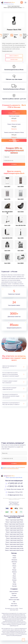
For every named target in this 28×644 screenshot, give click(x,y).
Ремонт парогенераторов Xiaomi (14, 522)
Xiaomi (14, 558)
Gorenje (14, 580)
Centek (14, 584)
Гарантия (14, 593)
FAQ (14, 602)
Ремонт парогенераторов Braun (14, 540)
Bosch (14, 564)
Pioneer (14, 570)
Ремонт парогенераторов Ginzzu (14, 530)
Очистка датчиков (14, 116)
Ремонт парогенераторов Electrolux (14, 526)
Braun (14, 576)
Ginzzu (14, 566)
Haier (14, 568)
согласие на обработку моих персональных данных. (14, 468)
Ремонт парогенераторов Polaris (14, 542)
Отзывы (14, 596)
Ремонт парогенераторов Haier (14, 532)
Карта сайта (14, 606)
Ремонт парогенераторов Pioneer (14, 534)
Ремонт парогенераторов (14, 6)
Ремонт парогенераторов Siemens (14, 536)
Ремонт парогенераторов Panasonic (14, 524)
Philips (14, 556)
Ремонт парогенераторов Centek (14, 548)
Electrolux (14, 562)
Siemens (14, 572)
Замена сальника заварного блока (14, 132)
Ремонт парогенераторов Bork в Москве (13, 8)
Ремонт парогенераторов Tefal (14, 538)
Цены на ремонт (14, 592)
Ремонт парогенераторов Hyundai (14, 550)
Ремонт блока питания (14, 124)
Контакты (14, 604)
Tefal (14, 574)
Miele (14, 582)
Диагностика (14, 598)
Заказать (14, 121)
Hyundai (14, 586)
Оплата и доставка (14, 600)
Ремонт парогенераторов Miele (14, 546)
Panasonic (14, 560)
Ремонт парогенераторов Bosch (14, 528)
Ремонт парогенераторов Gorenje (14, 544)
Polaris (14, 578)
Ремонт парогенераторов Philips (14, 520)
